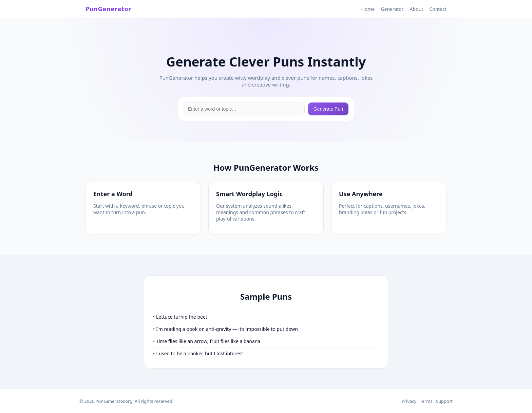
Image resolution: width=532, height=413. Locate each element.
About (417, 9)
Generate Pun (328, 109)
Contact (438, 9)
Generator (392, 9)
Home (368, 9)
